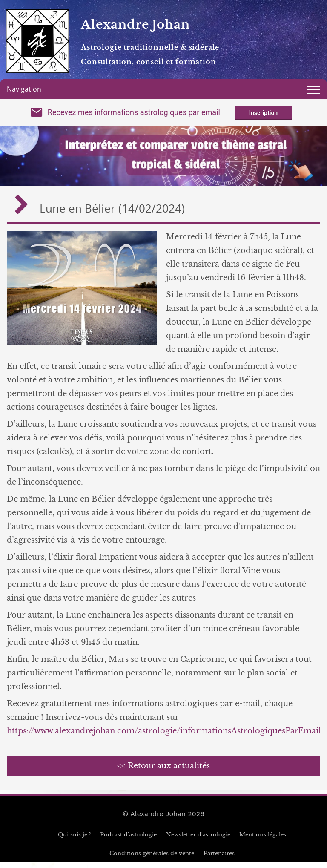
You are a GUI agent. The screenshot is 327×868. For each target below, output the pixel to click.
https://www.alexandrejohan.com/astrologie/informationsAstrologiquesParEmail (164, 736)
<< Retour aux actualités (163, 771)
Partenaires (219, 859)
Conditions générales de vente (152, 859)
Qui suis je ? (75, 840)
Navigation (24, 89)
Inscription (263, 116)
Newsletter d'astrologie (198, 840)
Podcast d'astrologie (128, 840)
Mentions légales (263, 840)
